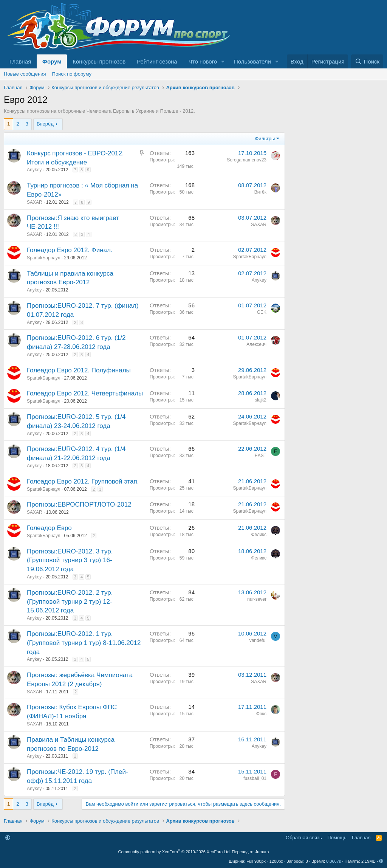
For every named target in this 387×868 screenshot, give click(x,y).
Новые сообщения (25, 74)
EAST (261, 456)
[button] (223, 61)
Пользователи (252, 61)
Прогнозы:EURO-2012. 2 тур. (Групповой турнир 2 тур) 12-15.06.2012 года (70, 602)
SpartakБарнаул (43, 258)
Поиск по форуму (72, 74)
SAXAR (35, 202)
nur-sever (257, 599)
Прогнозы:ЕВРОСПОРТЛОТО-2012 (79, 505)
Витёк (260, 192)
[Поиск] (367, 61)
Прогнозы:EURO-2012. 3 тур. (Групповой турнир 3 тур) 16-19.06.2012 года (70, 560)
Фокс (261, 714)
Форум (52, 61)
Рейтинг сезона (157, 61)
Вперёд (45, 124)
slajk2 (261, 400)
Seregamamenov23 (247, 160)
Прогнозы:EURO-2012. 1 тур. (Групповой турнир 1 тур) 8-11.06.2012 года (84, 643)
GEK (262, 312)
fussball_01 (255, 778)
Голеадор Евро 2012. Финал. (70, 250)
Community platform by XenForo (175, 852)
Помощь (337, 838)
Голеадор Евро (49, 528)
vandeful (258, 640)
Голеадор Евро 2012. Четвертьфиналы (85, 393)
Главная (20, 61)
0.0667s (334, 861)
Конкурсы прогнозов (99, 61)
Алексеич (256, 344)
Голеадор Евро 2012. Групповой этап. (83, 481)
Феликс (259, 535)
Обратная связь (304, 838)
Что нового (203, 61)
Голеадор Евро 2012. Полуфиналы (79, 370)
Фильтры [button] (265, 139)
